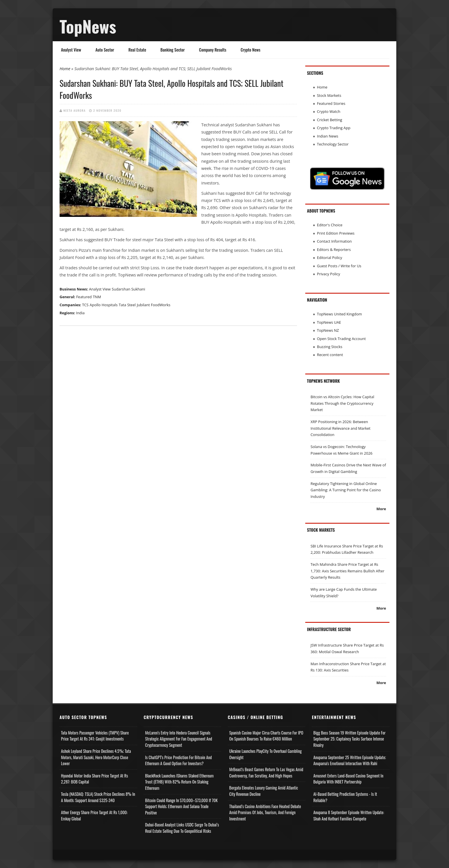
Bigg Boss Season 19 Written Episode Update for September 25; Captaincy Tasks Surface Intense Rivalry (349, 739)
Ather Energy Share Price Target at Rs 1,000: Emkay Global (94, 815)
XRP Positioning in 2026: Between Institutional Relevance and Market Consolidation (340, 428)
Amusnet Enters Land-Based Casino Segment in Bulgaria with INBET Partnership (348, 779)
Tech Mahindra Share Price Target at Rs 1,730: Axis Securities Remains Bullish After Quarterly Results (347, 571)
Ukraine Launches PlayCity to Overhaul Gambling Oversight (266, 754)
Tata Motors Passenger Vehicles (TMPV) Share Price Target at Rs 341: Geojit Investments (95, 736)
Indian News (328, 136)
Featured (84, 297)
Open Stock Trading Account (341, 339)
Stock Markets (329, 95)
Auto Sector (105, 50)
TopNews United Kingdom (339, 314)
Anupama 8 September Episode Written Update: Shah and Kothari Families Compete (349, 815)
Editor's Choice (330, 225)
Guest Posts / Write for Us (339, 266)
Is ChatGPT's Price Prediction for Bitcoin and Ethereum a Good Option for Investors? (179, 760)
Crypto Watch (329, 111)
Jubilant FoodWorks (154, 305)
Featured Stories (331, 103)
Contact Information (334, 241)
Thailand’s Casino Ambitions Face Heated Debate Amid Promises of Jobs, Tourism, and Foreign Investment (265, 812)
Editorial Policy (330, 258)
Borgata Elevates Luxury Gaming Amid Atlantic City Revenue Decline (264, 791)
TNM (97, 297)
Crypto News (250, 50)
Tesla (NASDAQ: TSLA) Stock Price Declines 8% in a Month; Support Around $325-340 (98, 797)
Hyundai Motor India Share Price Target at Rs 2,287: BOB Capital (94, 779)
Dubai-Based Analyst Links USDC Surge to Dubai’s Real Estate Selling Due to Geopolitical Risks (182, 828)
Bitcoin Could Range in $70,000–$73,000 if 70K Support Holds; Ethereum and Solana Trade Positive (181, 806)
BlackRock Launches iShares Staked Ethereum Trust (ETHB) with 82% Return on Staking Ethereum (179, 782)
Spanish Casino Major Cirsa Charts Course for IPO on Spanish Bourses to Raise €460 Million (266, 736)
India (80, 313)
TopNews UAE (329, 322)
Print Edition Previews (336, 233)
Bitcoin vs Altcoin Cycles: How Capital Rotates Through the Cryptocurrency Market (342, 403)
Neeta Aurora (75, 110)
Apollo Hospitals (104, 305)
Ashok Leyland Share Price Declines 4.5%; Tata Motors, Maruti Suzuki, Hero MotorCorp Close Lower (96, 757)
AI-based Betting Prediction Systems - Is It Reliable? (345, 797)
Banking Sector (173, 50)
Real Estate (137, 50)
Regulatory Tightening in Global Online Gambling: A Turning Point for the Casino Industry (346, 490)
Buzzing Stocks (330, 347)
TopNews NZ (328, 330)
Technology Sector (333, 144)
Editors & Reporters (334, 250)
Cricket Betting (330, 120)
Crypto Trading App (334, 128)
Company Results (213, 50)
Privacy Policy (329, 274)
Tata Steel (127, 305)
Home (65, 69)
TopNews (88, 26)
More (381, 509)
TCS (85, 305)
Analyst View (71, 50)
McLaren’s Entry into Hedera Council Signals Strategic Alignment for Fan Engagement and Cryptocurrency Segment (179, 739)
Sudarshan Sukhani (128, 289)
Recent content (330, 355)
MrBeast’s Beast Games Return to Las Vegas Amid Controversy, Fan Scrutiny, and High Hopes (266, 772)
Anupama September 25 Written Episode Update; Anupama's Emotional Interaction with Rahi (350, 760)
